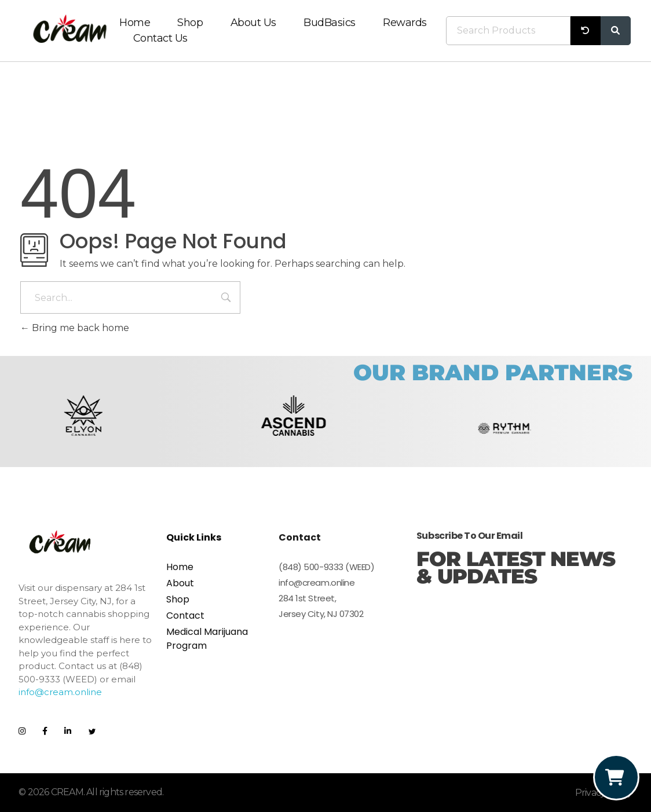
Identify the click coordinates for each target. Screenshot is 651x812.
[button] (32, 428)
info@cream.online (60, 692)
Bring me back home (75, 328)
